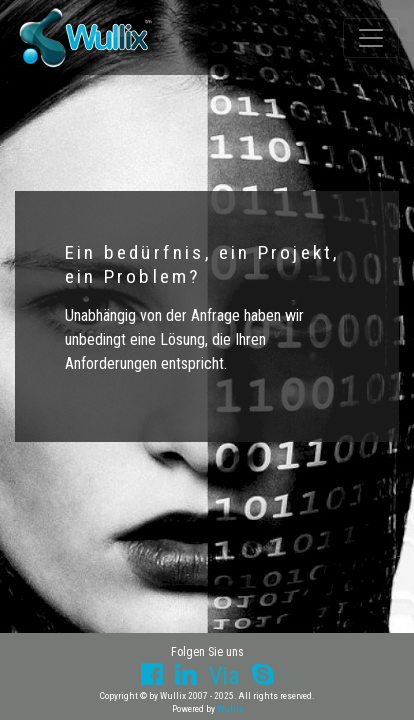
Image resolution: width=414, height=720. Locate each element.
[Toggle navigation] (371, 38)
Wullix (230, 708)
